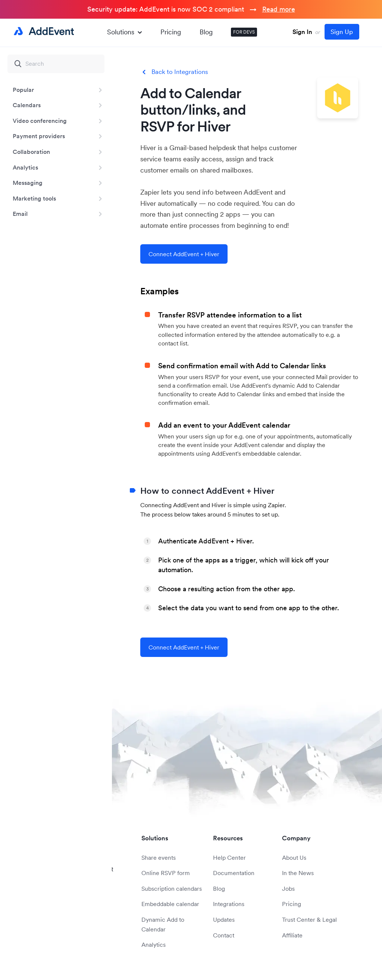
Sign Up (342, 32)
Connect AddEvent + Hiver (184, 254)
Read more (279, 9)
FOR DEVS (244, 32)
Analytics (25, 167)
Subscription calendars (172, 888)
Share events (159, 857)
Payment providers (39, 136)
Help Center (229, 857)
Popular (23, 90)
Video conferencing (40, 121)
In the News (298, 873)
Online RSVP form (166, 873)
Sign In (302, 32)
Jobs (288, 888)
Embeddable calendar (170, 904)
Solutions (124, 32)
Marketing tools (34, 198)
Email (20, 214)
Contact (224, 935)
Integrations (229, 904)
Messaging (28, 183)
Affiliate (292, 935)
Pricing (171, 32)
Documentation (234, 873)
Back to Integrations (180, 72)
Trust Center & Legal (309, 919)
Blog (206, 32)
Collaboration (31, 152)
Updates (224, 919)
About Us (294, 857)
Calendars (27, 105)
